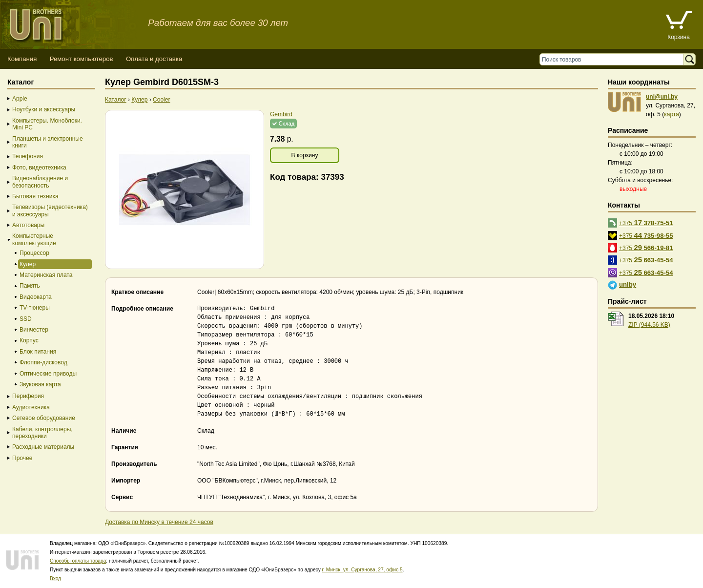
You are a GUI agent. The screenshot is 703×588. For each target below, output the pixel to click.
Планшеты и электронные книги (48, 142)
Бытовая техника (35, 196)
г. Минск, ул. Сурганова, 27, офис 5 (362, 570)
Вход (55, 578)
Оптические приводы (48, 374)
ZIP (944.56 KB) (649, 325)
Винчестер (34, 330)
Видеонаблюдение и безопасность (40, 182)
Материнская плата (46, 275)
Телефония (28, 156)
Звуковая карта (40, 384)
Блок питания (38, 352)
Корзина (679, 37)
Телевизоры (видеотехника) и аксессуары (50, 210)
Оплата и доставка (154, 59)
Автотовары (28, 225)
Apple (20, 99)
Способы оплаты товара (78, 561)
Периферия (28, 396)
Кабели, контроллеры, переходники (42, 433)
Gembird (281, 114)
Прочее (22, 458)
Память (30, 286)
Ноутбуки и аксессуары (44, 109)
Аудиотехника (31, 407)
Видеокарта (36, 297)
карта (672, 114)
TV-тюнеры (35, 308)
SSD (26, 319)
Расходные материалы (43, 447)
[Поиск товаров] (614, 59)
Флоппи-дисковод (43, 362)
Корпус (29, 340)
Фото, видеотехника (39, 168)
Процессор (34, 253)
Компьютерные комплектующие (34, 239)
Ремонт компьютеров (82, 59)
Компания (22, 59)
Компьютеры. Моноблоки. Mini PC (47, 124)
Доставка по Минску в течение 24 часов (159, 522)
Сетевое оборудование (44, 418)
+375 (646, 222)
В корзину (305, 155)
